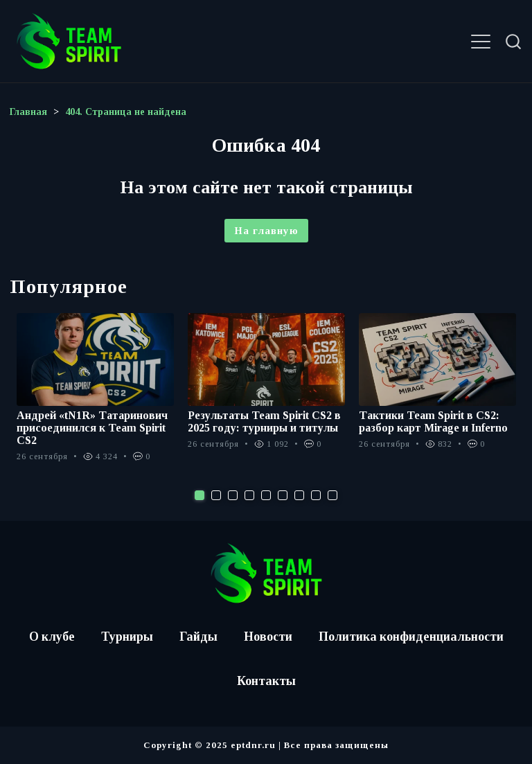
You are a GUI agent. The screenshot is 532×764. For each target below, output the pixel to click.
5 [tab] (266, 495)
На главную (266, 231)
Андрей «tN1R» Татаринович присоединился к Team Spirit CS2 (92, 428)
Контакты (266, 681)
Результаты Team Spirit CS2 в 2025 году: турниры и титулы (264, 421)
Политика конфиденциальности (412, 637)
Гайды (198, 637)
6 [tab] (283, 495)
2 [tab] (216, 495)
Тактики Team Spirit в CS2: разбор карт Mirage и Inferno (433, 421)
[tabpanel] (95, 395)
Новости (268, 637)
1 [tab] (199, 495)
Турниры (126, 637)
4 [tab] (249, 495)
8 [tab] (316, 495)
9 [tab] (332, 495)
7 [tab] (299, 495)
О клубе (51, 637)
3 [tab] (233, 495)
